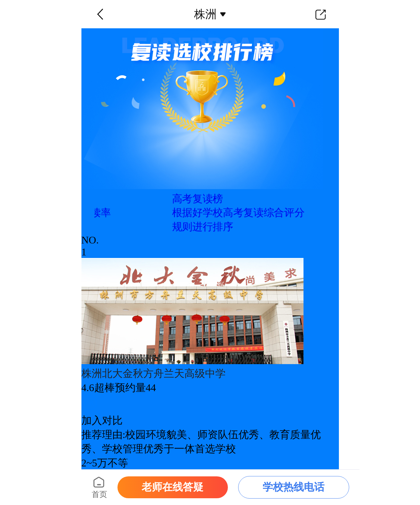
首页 (99, 494)
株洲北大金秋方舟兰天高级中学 (154, 373)
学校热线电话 (294, 487)
